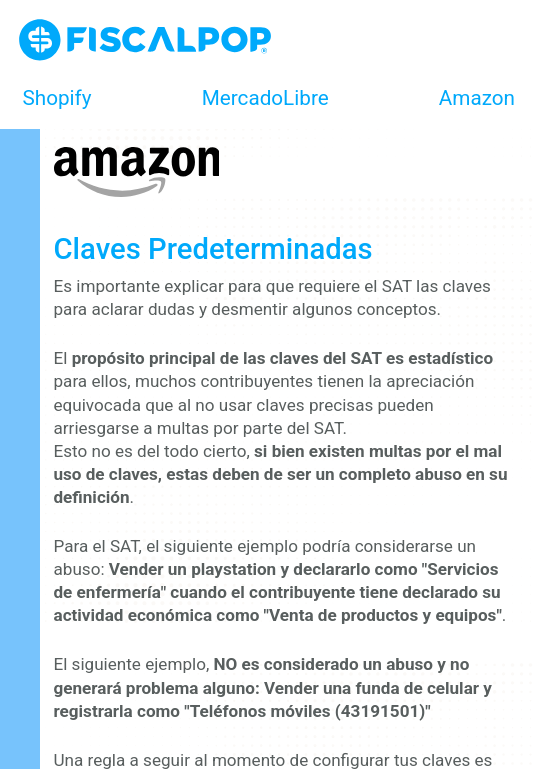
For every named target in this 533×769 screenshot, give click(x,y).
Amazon (477, 98)
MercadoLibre (265, 98)
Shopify (57, 98)
